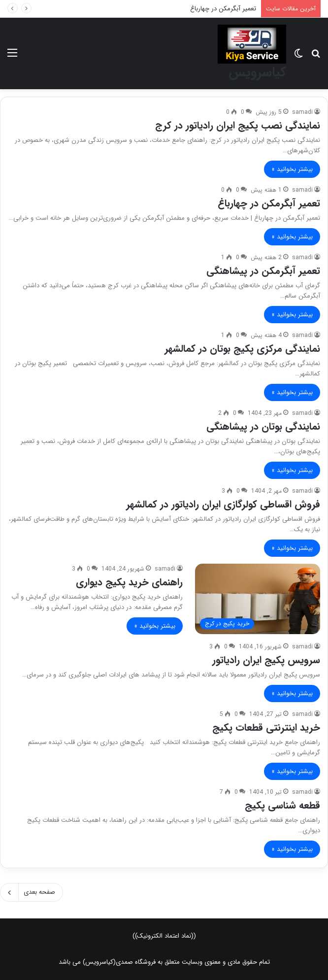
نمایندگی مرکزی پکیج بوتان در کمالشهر (242, 349)
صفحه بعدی (32, 892)
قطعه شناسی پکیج (282, 805)
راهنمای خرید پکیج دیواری (129, 582)
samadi (302, 112)
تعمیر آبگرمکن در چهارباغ (223, 9)
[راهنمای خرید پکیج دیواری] (258, 599)
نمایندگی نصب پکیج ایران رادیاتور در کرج (238, 125)
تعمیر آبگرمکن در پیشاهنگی (263, 271)
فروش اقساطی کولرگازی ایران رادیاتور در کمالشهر (223, 504)
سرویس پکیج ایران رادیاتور (266, 660)
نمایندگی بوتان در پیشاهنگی (263, 426)
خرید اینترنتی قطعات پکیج (266, 727)
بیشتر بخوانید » (292, 169)
